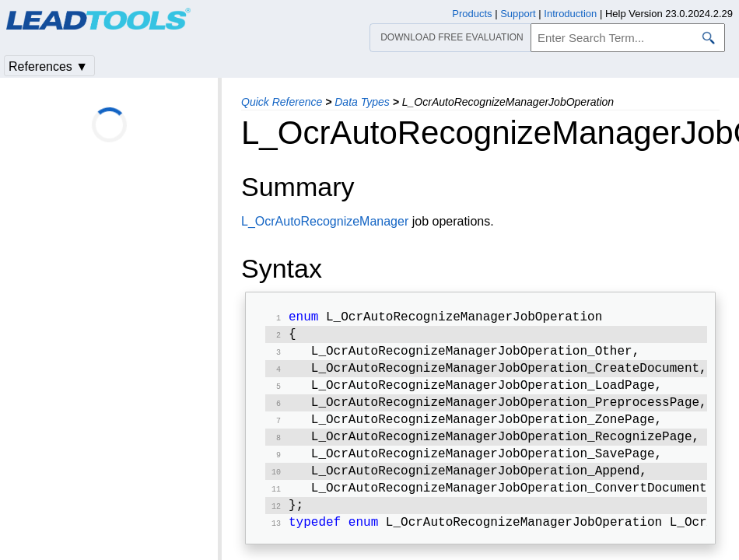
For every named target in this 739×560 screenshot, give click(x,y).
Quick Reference (282, 102)
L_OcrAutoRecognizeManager (325, 221)
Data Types (362, 102)
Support (518, 14)
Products (472, 14)
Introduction (570, 14)
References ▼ (48, 66)
